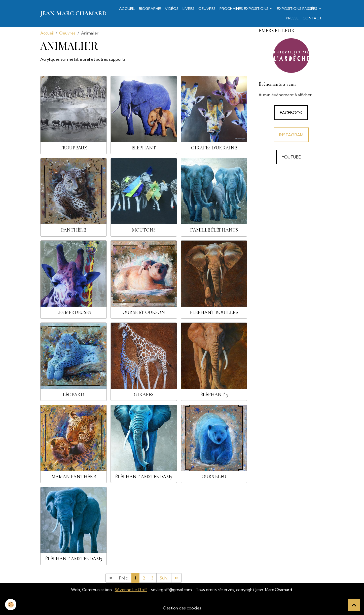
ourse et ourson (144, 312)
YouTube (291, 157)
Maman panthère (74, 477)
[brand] (73, 14)
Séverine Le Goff (131, 590)
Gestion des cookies (182, 608)
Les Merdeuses (74, 312)
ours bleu (214, 477)
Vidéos (172, 9)
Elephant (144, 148)
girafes (144, 395)
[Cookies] (11, 605)
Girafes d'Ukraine (214, 148)
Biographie (150, 9)
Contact (312, 18)
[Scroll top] (354, 605)
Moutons (144, 230)
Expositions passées (298, 9)
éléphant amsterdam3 (74, 559)
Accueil (127, 9)
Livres (188, 9)
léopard (73, 395)
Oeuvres (207, 9)
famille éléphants (214, 230)
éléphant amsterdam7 (144, 477)
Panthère (73, 230)
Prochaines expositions (244, 9)
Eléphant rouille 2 (214, 312)
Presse (292, 18)
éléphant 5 (214, 395)
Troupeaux (73, 148)
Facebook (291, 113)
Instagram (291, 135)
